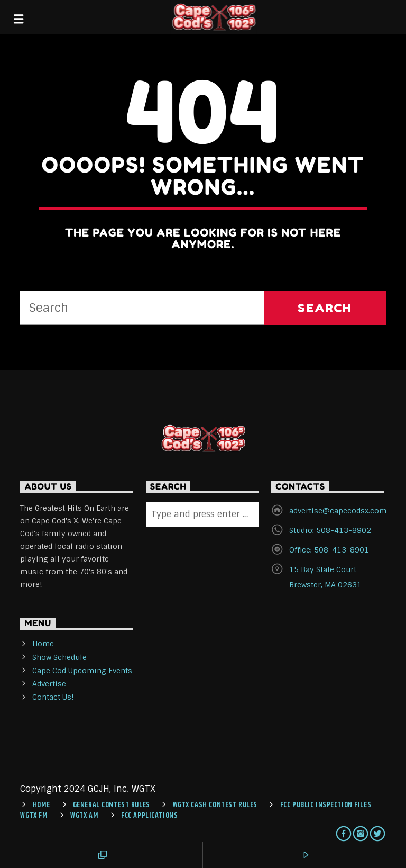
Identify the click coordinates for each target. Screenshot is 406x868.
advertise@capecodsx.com (338, 511)
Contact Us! (53, 697)
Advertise (49, 684)
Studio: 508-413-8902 (330, 530)
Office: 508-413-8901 (329, 550)
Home (43, 644)
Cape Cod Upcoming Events (82, 671)
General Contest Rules (112, 805)
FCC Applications (149, 816)
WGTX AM (84, 816)
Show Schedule (59, 657)
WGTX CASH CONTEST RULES (215, 805)
